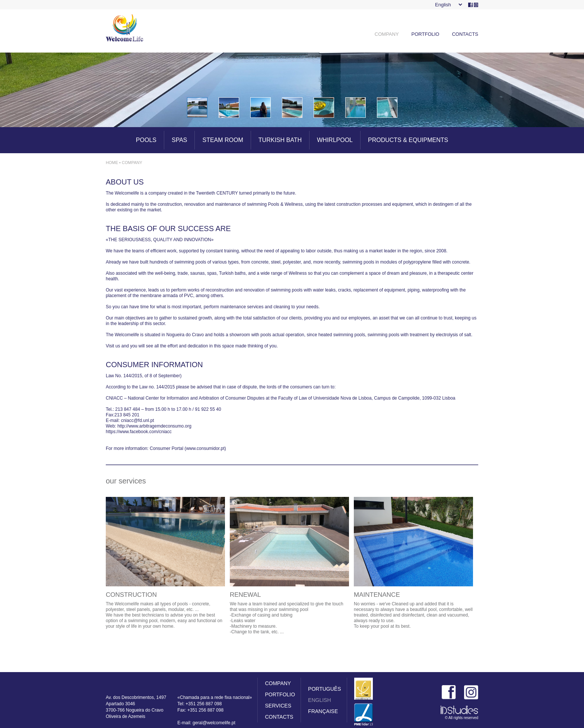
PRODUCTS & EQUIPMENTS (408, 140)
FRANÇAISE (323, 711)
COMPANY (387, 34)
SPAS (180, 140)
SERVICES (278, 706)
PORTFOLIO (426, 34)
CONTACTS (465, 34)
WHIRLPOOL (335, 140)
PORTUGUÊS (324, 689)
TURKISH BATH (280, 140)
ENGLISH (319, 700)
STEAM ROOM (223, 140)
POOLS (146, 140)
